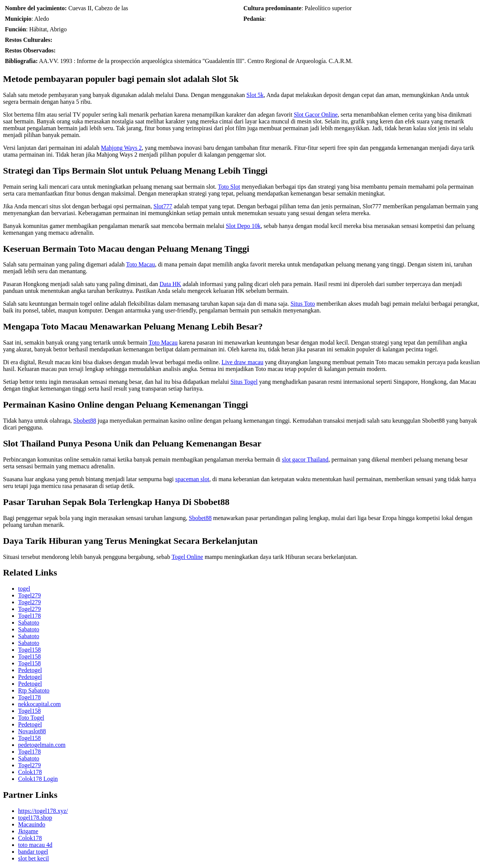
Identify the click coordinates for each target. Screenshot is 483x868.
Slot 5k (255, 95)
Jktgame (28, 831)
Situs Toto (303, 304)
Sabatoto (29, 623)
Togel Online (187, 557)
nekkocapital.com (39, 704)
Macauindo (32, 824)
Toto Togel (31, 718)
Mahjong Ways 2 (121, 148)
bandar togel (33, 852)
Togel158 (29, 650)
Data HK (170, 284)
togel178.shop (35, 818)
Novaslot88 (32, 731)
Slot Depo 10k (243, 226)
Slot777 (163, 206)
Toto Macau (140, 264)
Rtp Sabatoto (34, 690)
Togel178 (29, 616)
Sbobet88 (84, 421)
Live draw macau (242, 362)
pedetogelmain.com (42, 745)
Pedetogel (30, 670)
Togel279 (29, 595)
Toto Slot (229, 187)
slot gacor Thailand (305, 459)
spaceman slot (192, 479)
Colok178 (30, 772)
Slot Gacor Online (316, 115)
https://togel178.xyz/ (43, 811)
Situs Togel (244, 382)
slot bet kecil (34, 858)
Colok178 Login (38, 779)
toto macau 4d (35, 845)
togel (24, 589)
